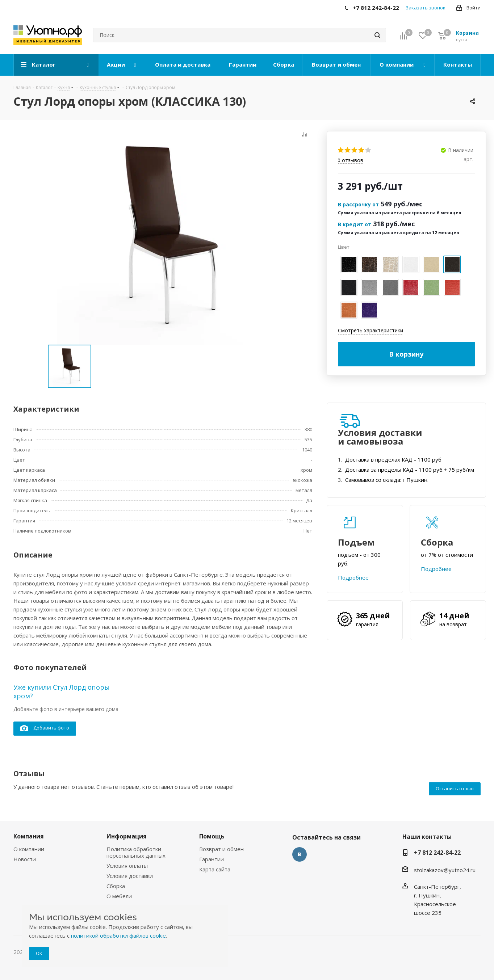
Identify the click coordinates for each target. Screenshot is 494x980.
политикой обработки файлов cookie (118, 935)
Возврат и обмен (221, 849)
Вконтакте (300, 854)
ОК (39, 953)
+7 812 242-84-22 (437, 853)
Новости (25, 859)
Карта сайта (215, 869)
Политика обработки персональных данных (136, 852)
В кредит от (355, 224)
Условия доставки (130, 876)
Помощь (212, 836)
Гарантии (212, 859)
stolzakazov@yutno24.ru (445, 870)
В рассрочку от (358, 204)
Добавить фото (45, 728)
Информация (127, 836)
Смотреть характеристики (370, 330)
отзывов (350, 161)
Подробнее (353, 577)
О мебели (119, 896)
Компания (29, 836)
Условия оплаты (127, 866)
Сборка (116, 886)
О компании (29, 849)
